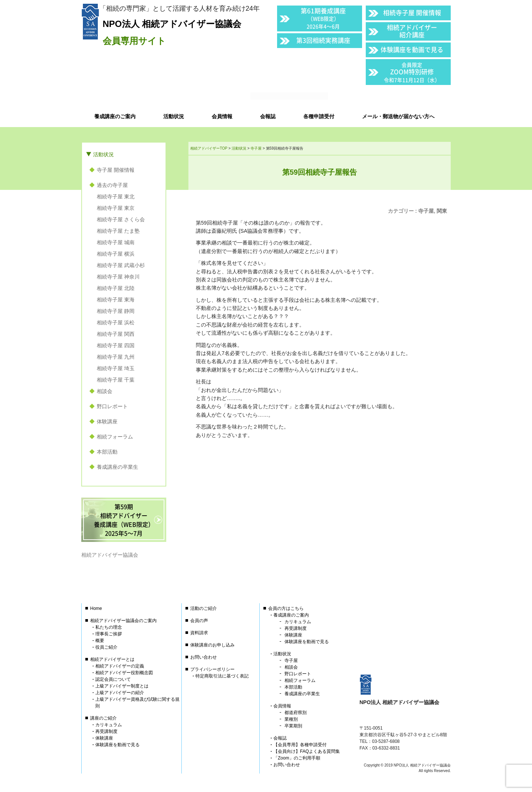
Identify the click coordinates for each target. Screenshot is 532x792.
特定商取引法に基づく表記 (222, 676)
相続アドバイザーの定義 (120, 666)
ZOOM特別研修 (412, 72)
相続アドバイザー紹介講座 (412, 31)
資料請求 (199, 633)
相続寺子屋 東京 (116, 208)
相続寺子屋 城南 (116, 242)
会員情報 (282, 706)
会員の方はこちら (286, 608)
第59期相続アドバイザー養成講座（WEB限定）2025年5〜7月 (124, 520)
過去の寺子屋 (112, 185)
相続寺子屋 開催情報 (412, 12)
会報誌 (280, 738)
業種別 (291, 719)
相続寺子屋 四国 (116, 345)
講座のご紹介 (103, 718)
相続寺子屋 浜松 (116, 322)
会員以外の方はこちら (400, 96)
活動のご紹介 (204, 608)
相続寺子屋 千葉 (116, 380)
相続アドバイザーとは (112, 659)
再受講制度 (106, 731)
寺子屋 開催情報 (116, 170)
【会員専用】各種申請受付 (300, 745)
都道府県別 (296, 713)
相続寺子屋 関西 (116, 334)
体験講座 (107, 421)
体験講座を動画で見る (412, 49)
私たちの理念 (109, 627)
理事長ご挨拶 (109, 634)
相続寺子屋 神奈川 (118, 277)
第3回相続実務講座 (323, 40)
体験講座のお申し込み (212, 645)
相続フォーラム (115, 437)
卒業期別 (293, 726)
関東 (442, 211)
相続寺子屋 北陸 (116, 288)
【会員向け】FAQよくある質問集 (307, 751)
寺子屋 (426, 211)
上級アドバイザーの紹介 (120, 693)
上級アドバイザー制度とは (122, 686)
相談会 (105, 391)
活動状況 (103, 154)
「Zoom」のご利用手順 (297, 758)
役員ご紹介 (106, 647)
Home (96, 608)
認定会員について (113, 679)
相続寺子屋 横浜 (116, 254)
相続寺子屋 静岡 (116, 311)
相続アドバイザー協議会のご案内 (123, 621)
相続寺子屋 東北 (116, 197)
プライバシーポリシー (212, 669)
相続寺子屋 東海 (116, 300)
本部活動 (107, 452)
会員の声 (199, 621)
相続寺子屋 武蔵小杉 (121, 265)
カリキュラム (109, 725)
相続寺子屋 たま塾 (118, 231)
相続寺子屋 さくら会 (121, 219)
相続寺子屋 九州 (116, 357)
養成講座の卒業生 (117, 467)
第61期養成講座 (323, 18)
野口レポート (112, 406)
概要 (100, 641)
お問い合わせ (204, 657)
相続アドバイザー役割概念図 (124, 673)
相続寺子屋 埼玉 (116, 368)
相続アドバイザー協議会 (110, 555)
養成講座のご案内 (291, 615)
